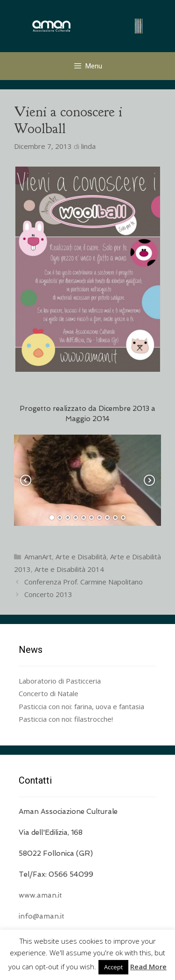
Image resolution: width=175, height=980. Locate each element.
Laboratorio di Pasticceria (60, 681)
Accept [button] (113, 967)
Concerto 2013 (48, 594)
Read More (148, 967)
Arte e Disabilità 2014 (69, 569)
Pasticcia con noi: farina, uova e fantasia (81, 706)
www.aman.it (40, 895)
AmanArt (38, 557)
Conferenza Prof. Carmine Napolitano (84, 582)
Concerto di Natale (49, 693)
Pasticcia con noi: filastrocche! (66, 719)
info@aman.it (42, 916)
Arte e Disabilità (81, 557)
